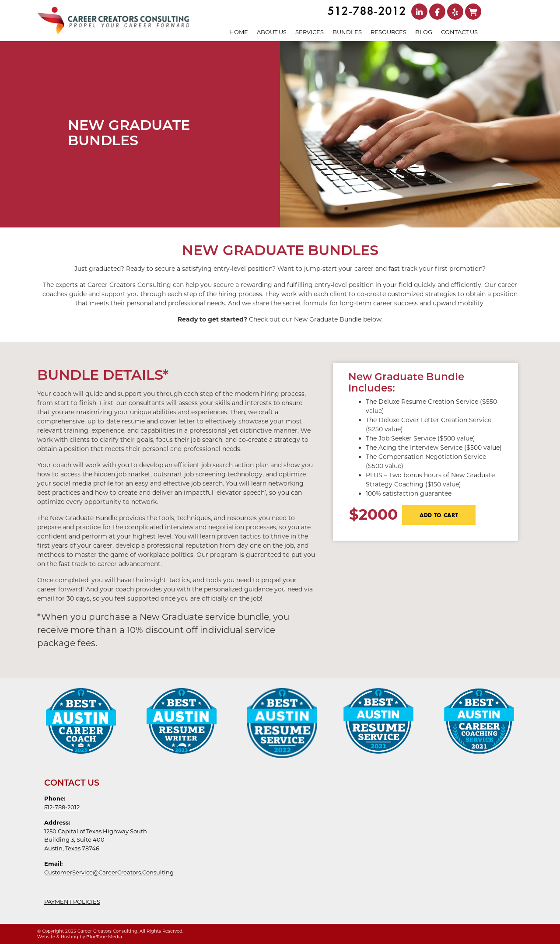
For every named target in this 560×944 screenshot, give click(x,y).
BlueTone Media (104, 937)
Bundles (347, 32)
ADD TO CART (439, 515)
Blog (424, 32)
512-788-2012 (367, 11)
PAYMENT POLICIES (72, 902)
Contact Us (459, 32)
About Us (272, 32)
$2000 (373, 514)
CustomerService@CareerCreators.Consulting (109, 872)
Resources (388, 32)
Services (310, 32)
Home (239, 32)
